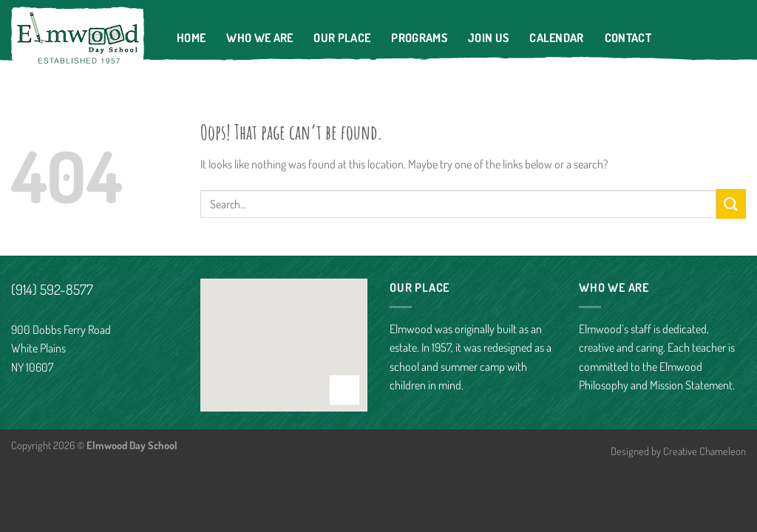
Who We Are (259, 38)
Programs (419, 38)
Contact (628, 38)
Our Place (342, 38)
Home (191, 38)
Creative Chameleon (705, 451)
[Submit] (731, 204)
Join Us (488, 38)
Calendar (557, 38)
